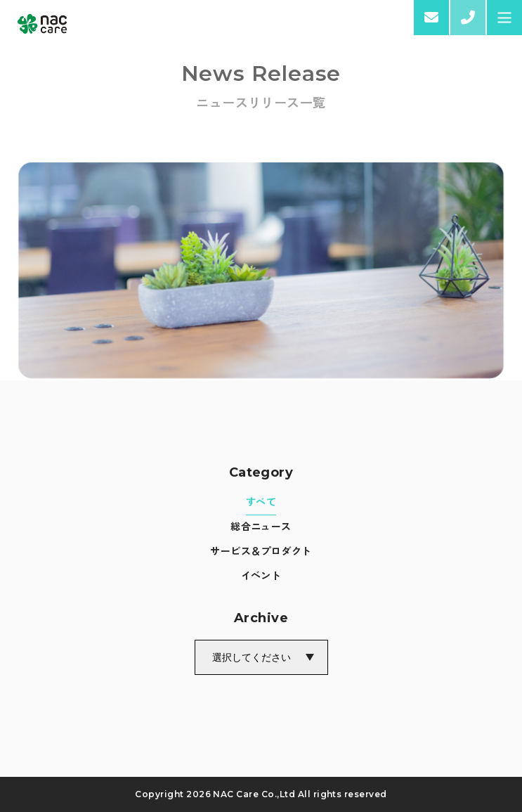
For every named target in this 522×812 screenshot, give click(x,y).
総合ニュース (261, 526)
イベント (261, 575)
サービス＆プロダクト (261, 550)
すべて (261, 501)
